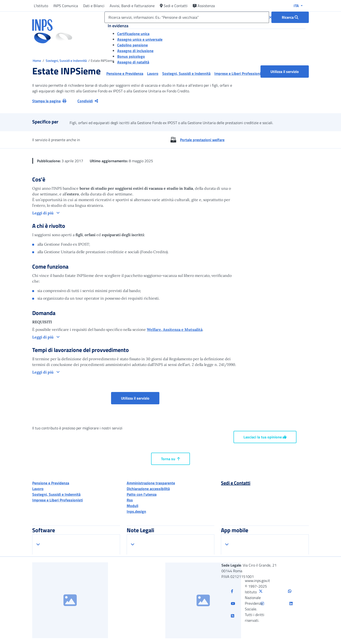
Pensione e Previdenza (51, 483)
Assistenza (204, 6)
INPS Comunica (66, 6)
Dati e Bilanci (94, 6)
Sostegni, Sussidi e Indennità (67, 61)
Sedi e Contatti (174, 6)
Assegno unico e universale (140, 39)
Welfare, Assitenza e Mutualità (175, 329)
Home (37, 61)
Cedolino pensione (132, 45)
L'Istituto (41, 6)
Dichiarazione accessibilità (148, 489)
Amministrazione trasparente (151, 483)
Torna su (170, 459)
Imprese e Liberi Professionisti (58, 500)
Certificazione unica (133, 34)
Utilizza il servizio (285, 72)
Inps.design (136, 511)
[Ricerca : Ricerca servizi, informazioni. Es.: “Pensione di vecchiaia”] (290, 17)
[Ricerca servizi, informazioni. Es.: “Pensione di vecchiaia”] (187, 17)
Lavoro (38, 489)
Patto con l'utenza (142, 494)
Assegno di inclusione (135, 51)
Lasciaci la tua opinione (265, 437)
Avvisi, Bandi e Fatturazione (132, 6)
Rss (130, 500)
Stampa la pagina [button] (49, 101)
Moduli (132, 506)
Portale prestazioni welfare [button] (202, 140)
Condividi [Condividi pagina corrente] (88, 101)
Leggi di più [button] (43, 213)
